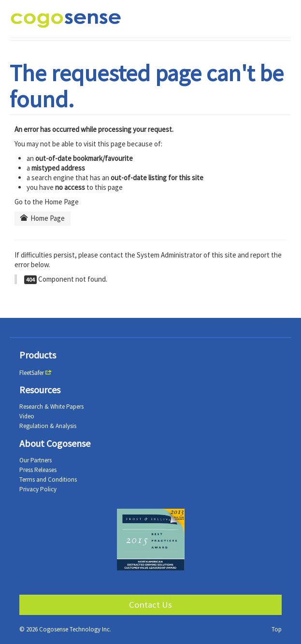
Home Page (43, 218)
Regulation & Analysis (48, 426)
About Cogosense (55, 443)
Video (27, 416)
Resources (40, 390)
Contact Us (150, 605)
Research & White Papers (51, 407)
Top (277, 629)
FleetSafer (32, 373)
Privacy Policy (38, 489)
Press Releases (38, 470)
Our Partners (36, 460)
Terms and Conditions (48, 479)
